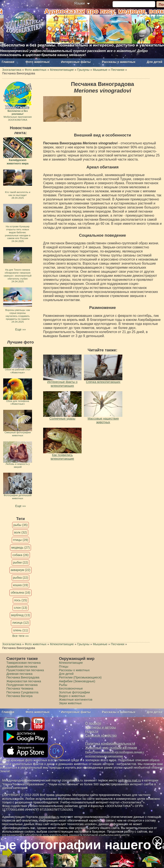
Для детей (154, 62)
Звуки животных (70, 703)
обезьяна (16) (20, 593)
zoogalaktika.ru (49, 817)
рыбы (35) (21, 525)
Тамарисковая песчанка (23, 663)
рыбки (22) (21, 562)
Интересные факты (76, 62)
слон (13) (20, 608)
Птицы (64, 667)
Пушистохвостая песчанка (25, 670)
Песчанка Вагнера (19, 696)
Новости (92, 731)
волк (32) (20, 532)
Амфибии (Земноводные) (77, 681)
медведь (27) (21, 548)
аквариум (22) (20, 570)
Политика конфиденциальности (110, 744)
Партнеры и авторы (101, 727)
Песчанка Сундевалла (22, 692)
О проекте (93, 723)
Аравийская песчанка (22, 667)
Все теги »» (21, 636)
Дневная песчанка (19, 674)
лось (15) (21, 600)
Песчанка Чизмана (20, 688)
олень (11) (20, 630)
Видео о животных (72, 696)
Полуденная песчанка (22, 685)
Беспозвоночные (71, 688)
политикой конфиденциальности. (107, 835)
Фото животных (38, 62)
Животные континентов (76, 700)
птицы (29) (21, 540)
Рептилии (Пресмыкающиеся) (80, 677)
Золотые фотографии (74, 692)
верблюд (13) (20, 615)
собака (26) (20, 555)
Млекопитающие (71, 663)
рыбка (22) (21, 578)
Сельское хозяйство (101, 735)
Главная (8, 62)
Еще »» (20, 329)
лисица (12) (20, 623)
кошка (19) (20, 585)
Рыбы (63, 685)
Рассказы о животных (119, 62)
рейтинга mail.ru (130, 780)
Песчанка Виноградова (23, 677)
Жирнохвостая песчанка (24, 681)
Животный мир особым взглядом (111, 748)
